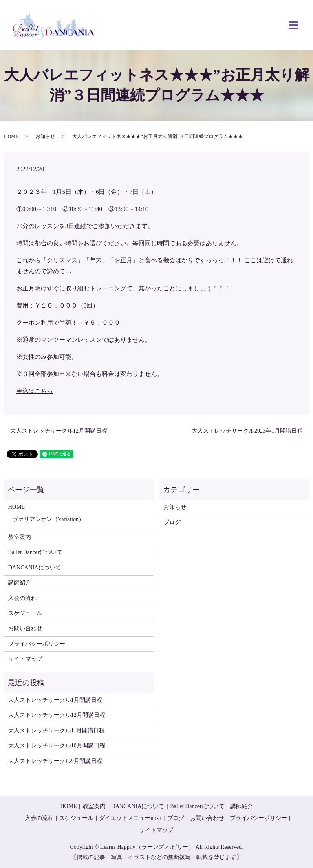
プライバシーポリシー (37, 644)
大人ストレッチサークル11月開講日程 (56, 731)
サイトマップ (25, 659)
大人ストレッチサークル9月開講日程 (55, 761)
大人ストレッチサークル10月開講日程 (57, 746)
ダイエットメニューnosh (130, 818)
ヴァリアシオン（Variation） (48, 519)
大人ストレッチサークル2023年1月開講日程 (247, 431)
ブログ (172, 522)
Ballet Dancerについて (35, 552)
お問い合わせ (25, 628)
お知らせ (45, 136)
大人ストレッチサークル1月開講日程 (55, 700)
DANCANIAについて (35, 568)
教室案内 (20, 537)
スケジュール (25, 613)
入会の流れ (22, 598)
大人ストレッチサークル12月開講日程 (59, 431)
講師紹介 (20, 583)
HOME (11, 136)
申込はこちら (35, 391)
